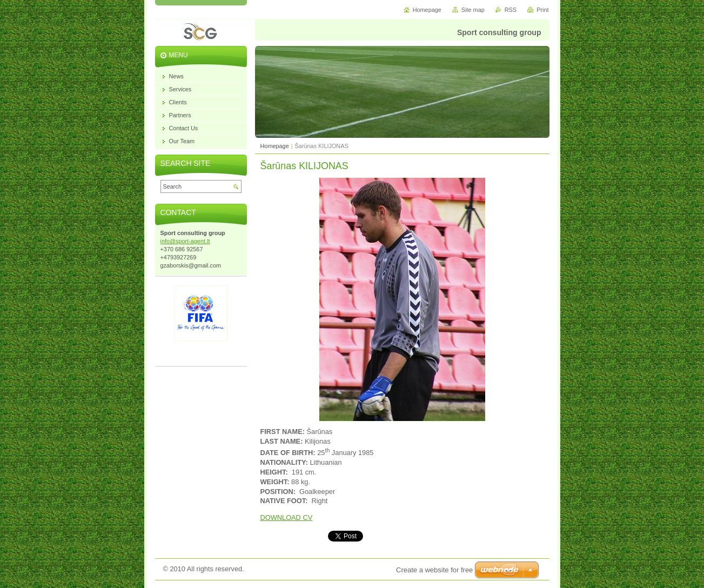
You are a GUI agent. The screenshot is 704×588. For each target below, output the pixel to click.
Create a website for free (434, 570)
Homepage (275, 146)
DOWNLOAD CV (287, 517)
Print (542, 10)
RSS (511, 10)
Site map (473, 10)
